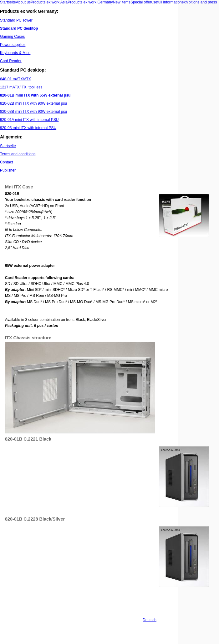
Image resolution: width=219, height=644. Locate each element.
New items (122, 2)
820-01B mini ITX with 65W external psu (35, 95)
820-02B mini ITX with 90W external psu (33, 103)
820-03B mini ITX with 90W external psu (33, 112)
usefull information (166, 2)
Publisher (8, 170)
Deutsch (150, 620)
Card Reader (11, 61)
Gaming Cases (12, 37)
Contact (6, 162)
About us (23, 2)
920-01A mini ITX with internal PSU (29, 120)
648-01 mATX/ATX (15, 79)
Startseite (8, 2)
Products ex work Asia (49, 2)
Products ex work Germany (90, 2)
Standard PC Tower (16, 20)
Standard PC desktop (19, 28)
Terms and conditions (18, 154)
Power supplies (13, 45)
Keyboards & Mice (15, 53)
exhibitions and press (199, 2)
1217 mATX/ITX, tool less (21, 87)
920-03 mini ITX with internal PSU (28, 128)
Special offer (141, 2)
